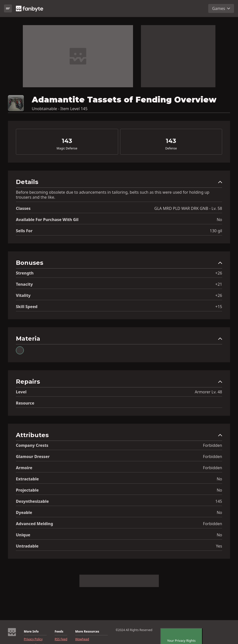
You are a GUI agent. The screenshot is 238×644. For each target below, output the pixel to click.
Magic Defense (67, 148)
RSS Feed (61, 639)
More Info (31, 632)
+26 (219, 273)
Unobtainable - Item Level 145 (60, 109)
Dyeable (24, 512)
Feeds (59, 632)
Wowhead (82, 639)
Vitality (23, 295)
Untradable (27, 546)
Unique (23, 535)
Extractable (27, 479)
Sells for (24, 231)
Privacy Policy (33, 639)
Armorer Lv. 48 (208, 392)
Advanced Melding (34, 524)
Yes (219, 546)
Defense (171, 148)
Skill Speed (27, 307)
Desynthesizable (32, 501)
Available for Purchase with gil (47, 220)
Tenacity (24, 284)
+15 (219, 307)
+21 (219, 284)
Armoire (24, 468)
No (219, 220)
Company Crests (32, 445)
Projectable (27, 490)
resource (25, 403)
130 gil (216, 231)
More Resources (87, 632)
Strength (25, 273)
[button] (119, 183)
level (21, 392)
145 (219, 501)
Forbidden (213, 445)
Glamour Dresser (33, 457)
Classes (23, 208)
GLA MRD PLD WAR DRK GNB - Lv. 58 (188, 208)
